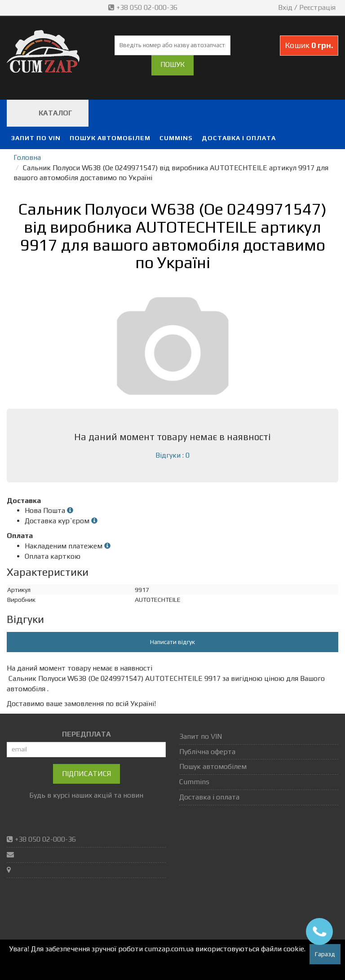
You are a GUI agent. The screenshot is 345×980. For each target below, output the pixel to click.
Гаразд (325, 954)
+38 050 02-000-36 (144, 7)
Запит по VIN (36, 138)
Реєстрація (317, 7)
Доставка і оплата (239, 138)
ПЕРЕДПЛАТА (86, 734)
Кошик (309, 45)
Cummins (176, 138)
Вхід (285, 7)
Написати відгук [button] (172, 642)
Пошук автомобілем (110, 138)
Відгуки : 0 (172, 455)
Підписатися (86, 774)
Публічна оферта (207, 752)
